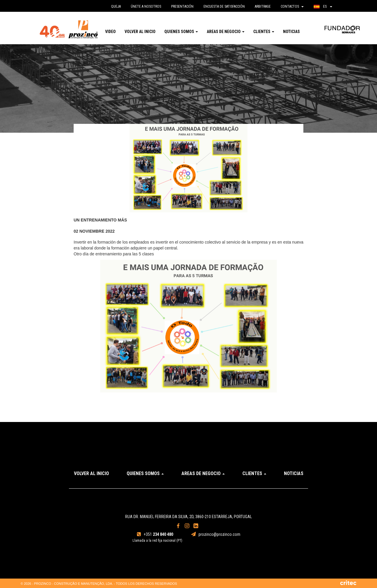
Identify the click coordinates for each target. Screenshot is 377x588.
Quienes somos (145, 473)
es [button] (323, 6)
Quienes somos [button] (181, 32)
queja (116, 6)
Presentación (182, 6)
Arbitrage (263, 6)
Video (110, 32)
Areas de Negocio (203, 473)
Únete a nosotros (146, 6)
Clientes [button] (264, 32)
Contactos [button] (292, 6)
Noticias (291, 32)
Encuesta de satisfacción (224, 6)
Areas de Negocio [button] (226, 32)
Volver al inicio (140, 32)
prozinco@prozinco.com (216, 534)
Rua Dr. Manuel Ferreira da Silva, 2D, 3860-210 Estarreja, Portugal (188, 517)
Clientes (254, 473)
